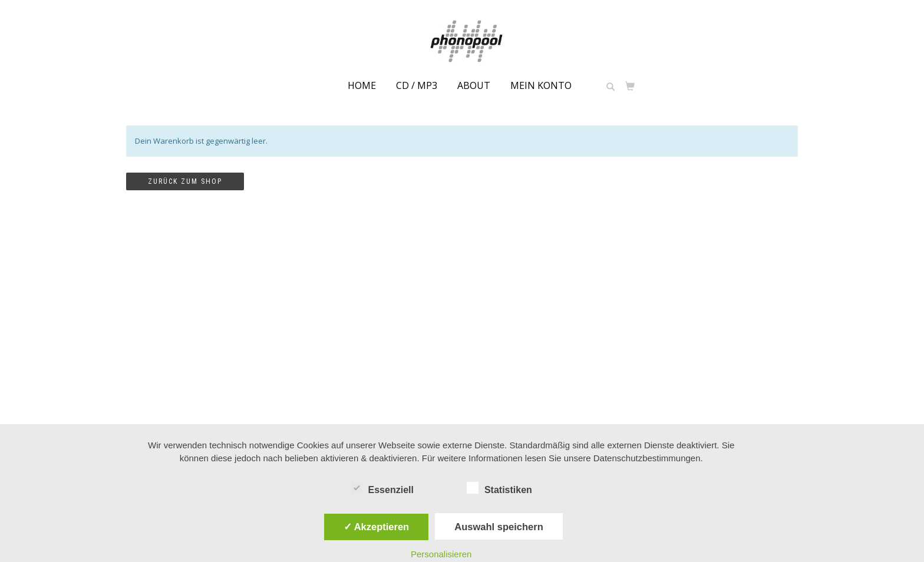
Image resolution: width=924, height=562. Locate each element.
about (474, 85)
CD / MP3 (417, 85)
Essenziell (382, 488)
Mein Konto (541, 85)
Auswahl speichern (499, 527)
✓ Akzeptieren (377, 527)
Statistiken (499, 488)
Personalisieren (441, 554)
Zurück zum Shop (185, 181)
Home (362, 85)
